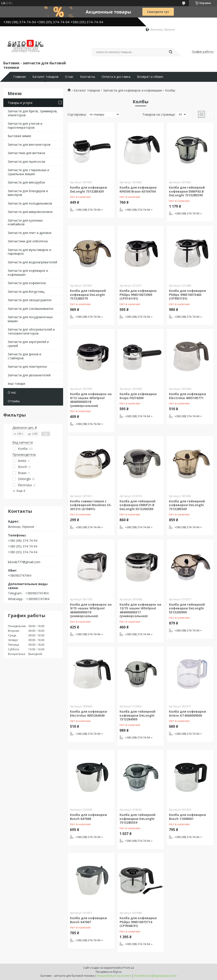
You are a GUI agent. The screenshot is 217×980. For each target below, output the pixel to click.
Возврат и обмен (150, 77)
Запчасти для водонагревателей (32, 262)
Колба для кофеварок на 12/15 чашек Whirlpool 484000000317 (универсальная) (140, 610)
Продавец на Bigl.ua (109, 972)
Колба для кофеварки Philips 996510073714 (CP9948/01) (138, 922)
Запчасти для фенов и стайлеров (24, 356)
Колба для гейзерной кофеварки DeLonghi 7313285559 (138, 819)
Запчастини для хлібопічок (28, 241)
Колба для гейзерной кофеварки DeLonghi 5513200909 (187, 608)
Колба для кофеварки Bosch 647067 (88, 920)
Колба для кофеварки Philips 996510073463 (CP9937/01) (187, 295)
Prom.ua (129, 968)
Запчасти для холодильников (30, 203)
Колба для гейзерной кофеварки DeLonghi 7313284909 (138, 715)
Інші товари (16, 384)
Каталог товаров (45, 77)
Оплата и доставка (116, 77)
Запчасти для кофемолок (27, 283)
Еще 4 (21, 491)
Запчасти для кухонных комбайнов (25, 222)
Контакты (88, 77)
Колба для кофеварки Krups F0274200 (138, 396)
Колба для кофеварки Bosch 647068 (88, 817)
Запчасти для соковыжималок (31, 309)
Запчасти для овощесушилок (30, 300)
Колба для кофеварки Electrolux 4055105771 (187, 396)
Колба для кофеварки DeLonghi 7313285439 (88, 189)
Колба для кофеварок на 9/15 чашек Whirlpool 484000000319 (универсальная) (91, 610)
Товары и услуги (20, 103)
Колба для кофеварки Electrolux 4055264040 (88, 713)
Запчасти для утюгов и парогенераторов (25, 125)
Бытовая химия (19, 136)
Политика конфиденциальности (155, 976)
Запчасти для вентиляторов (29, 145)
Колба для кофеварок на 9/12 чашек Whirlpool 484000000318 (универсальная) (91, 400)
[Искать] (170, 52)
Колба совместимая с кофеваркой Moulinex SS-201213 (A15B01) (91, 505)
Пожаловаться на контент (114, 976)
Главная (19, 77)
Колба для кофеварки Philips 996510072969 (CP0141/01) (138, 295)
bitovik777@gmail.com (24, 562)
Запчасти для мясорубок (26, 182)
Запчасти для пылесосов (26, 162)
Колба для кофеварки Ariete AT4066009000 (187, 713)
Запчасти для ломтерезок (27, 367)
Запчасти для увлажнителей (29, 375)
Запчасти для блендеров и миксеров (28, 193)
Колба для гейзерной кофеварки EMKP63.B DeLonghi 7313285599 (187, 191)
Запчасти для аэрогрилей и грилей (28, 344)
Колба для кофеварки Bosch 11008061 (187, 817)
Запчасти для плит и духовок (30, 233)
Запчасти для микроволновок (30, 212)
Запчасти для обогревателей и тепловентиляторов (31, 331)
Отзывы (14, 401)
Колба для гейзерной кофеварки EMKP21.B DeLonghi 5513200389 (138, 505)
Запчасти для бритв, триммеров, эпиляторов (33, 113)
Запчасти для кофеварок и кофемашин (28, 273)
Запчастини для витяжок (27, 153)
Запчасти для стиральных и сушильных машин (28, 172)
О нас (69, 77)
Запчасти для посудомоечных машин (30, 319)
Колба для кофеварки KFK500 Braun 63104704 (138, 189)
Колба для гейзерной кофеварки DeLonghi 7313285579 (88, 295)
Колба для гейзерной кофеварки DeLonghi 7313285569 (187, 505)
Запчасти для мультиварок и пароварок (29, 252)
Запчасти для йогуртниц (26, 292)
